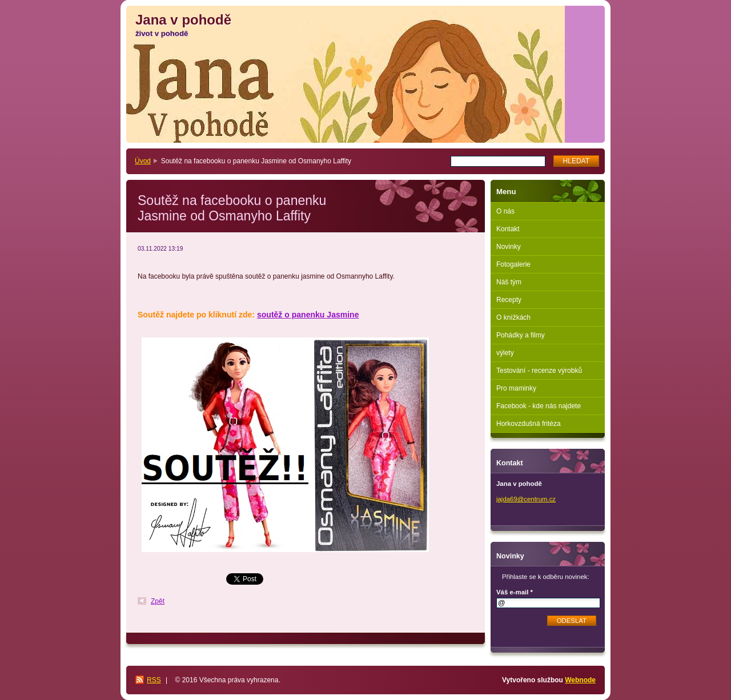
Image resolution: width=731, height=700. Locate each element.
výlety (505, 353)
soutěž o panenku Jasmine (308, 315)
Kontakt (508, 229)
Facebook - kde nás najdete (539, 406)
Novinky (509, 247)
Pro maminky (516, 388)
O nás (505, 211)
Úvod (143, 161)
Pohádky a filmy (521, 335)
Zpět (158, 601)
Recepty (509, 300)
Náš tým (509, 282)
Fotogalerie (513, 264)
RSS (154, 680)
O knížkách (513, 317)
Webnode (580, 680)
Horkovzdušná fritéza (529, 424)
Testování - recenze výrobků (539, 371)
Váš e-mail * (515, 592)
